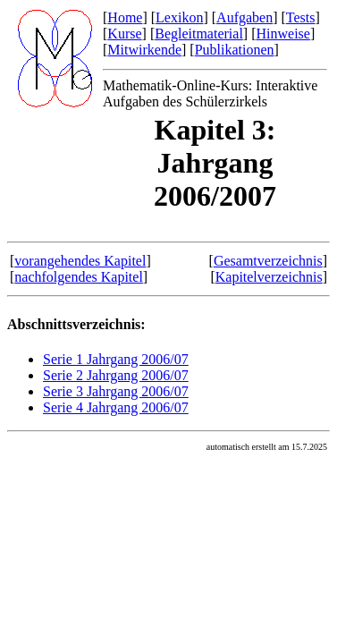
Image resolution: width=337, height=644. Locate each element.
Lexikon (179, 17)
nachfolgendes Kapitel (79, 277)
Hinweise (282, 34)
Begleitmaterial (199, 34)
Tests (301, 17)
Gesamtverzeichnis (268, 261)
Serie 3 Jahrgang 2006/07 (116, 391)
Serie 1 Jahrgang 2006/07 (116, 359)
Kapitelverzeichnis (269, 277)
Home (125, 17)
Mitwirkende (144, 50)
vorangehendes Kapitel (80, 261)
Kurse (124, 34)
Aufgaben (244, 17)
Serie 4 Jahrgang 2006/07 (116, 407)
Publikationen (235, 50)
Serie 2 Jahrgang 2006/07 (116, 375)
